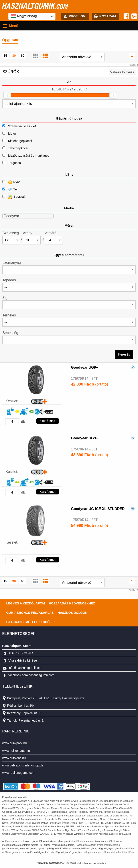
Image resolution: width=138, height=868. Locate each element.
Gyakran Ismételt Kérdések (31, 622)
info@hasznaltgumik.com (26, 668)
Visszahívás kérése (23, 660)
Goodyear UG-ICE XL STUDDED (98, 509)
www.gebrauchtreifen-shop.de (23, 765)
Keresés (124, 354)
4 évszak (14, 197)
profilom (77, 16)
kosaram (108, 16)
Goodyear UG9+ (84, 367)
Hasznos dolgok (73, 613)
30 (14, 56)
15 (5, 56)
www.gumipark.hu (15, 743)
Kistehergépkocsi (20, 141)
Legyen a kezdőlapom (26, 603)
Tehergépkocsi (18, 148)
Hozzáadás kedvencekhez (72, 603)
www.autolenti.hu (14, 758)
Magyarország (24, 16)
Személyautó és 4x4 (22, 126)
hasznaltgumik (34, 6)
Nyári (11, 182)
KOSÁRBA (48, 421)
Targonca (14, 163)
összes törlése (122, 72)
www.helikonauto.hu (16, 751)
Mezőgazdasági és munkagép (29, 156)
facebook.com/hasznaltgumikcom (31, 675)
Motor (12, 134)
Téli (10, 190)
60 (23, 56)
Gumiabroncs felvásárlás (30, 613)
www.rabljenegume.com (19, 773)
